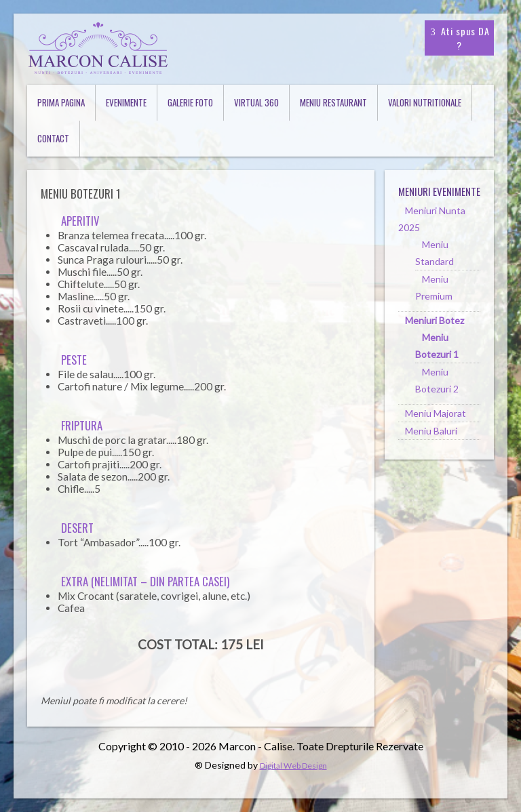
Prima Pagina (61, 102)
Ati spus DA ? (459, 38)
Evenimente (126, 102)
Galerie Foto (190, 102)
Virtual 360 (256, 102)
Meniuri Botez (435, 320)
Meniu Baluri (431, 431)
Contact (53, 138)
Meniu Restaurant (333, 102)
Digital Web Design (293, 766)
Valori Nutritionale (425, 102)
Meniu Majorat (436, 413)
